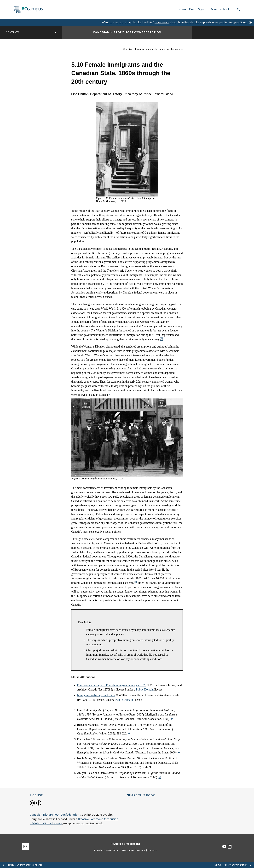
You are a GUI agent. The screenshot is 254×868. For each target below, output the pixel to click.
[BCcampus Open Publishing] (28, 9)
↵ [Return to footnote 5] (160, 777)
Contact (152, 850)
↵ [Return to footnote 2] (129, 734)
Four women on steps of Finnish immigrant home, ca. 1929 (112, 685)
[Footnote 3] (110, 395)
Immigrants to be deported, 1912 (96, 695)
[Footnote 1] (114, 297)
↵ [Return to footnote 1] (172, 719)
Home (183, 9)
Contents (31, 32)
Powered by (125, 844)
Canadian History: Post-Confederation (55, 815)
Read (192, 9)
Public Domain (145, 690)
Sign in (203, 9)
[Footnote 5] (82, 605)
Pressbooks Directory (133, 850)
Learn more (162, 22)
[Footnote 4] (135, 583)
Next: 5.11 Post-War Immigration (233, 865)
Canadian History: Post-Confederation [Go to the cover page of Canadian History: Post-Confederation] (127, 32)
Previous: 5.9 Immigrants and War (22, 865)
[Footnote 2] (161, 339)
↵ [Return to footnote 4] (153, 767)
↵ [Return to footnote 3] (179, 752)
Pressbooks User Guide (106, 850)
